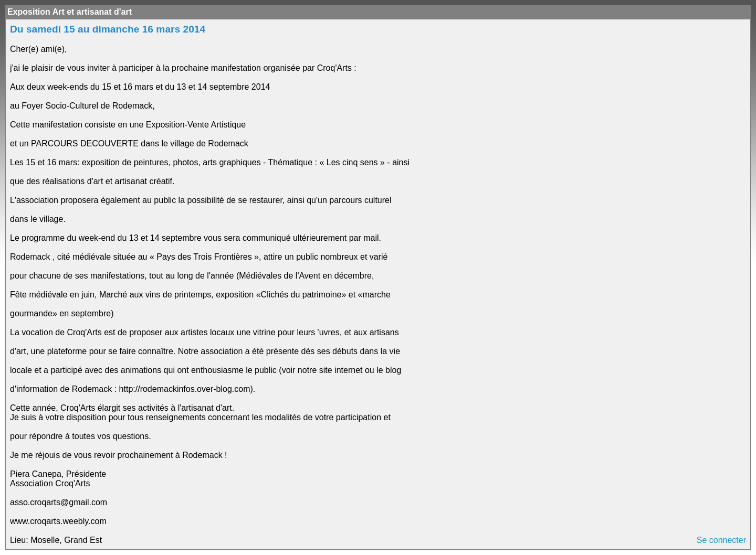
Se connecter (721, 540)
